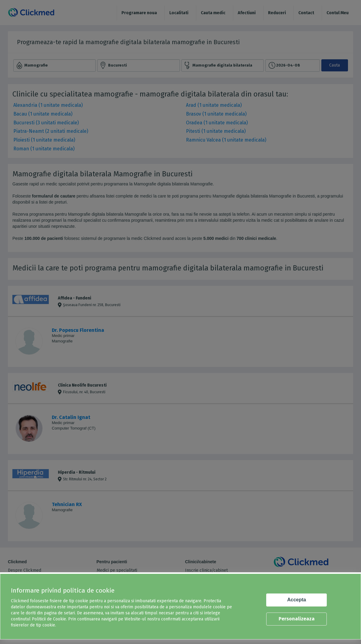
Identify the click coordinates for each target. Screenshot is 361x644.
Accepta (296, 600)
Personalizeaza (297, 619)
